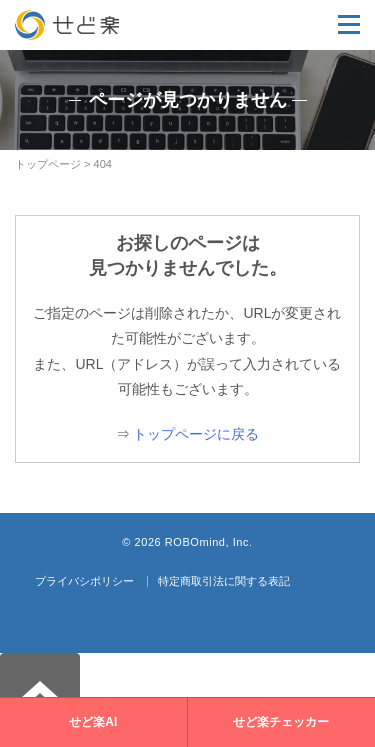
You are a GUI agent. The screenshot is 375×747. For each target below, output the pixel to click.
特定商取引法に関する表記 (224, 581)
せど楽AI (93, 722)
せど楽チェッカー (281, 722)
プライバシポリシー (84, 581)
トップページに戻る (196, 434)
